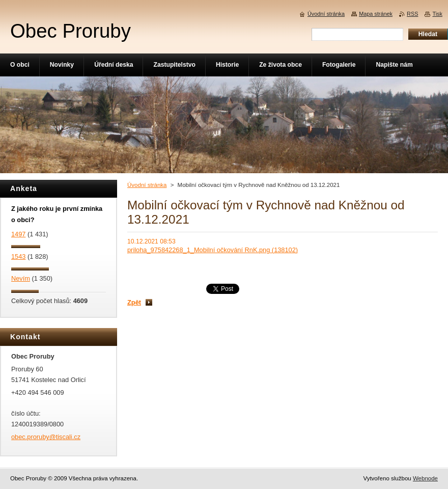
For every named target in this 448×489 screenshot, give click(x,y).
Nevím (21, 278)
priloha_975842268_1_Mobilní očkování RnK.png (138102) (213, 250)
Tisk (437, 14)
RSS (412, 14)
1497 (18, 234)
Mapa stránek (376, 14)
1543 (18, 256)
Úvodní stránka (147, 185)
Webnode (425, 478)
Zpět (134, 302)
